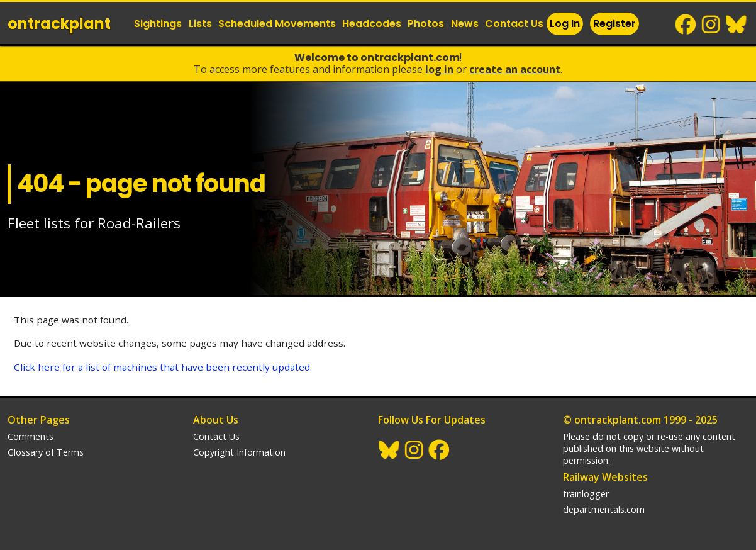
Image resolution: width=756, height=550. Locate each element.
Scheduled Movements (277, 24)
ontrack (59, 24)
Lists (200, 24)
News (465, 24)
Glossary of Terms (46, 452)
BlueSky (737, 25)
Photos (426, 24)
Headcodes (372, 24)
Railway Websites (605, 477)
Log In (565, 24)
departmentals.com (604, 509)
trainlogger (586, 494)
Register (614, 24)
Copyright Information (239, 452)
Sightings (158, 24)
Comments (31, 436)
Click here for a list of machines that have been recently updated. (163, 367)
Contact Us (514, 24)
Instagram (711, 25)
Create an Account (515, 69)
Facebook (686, 25)
